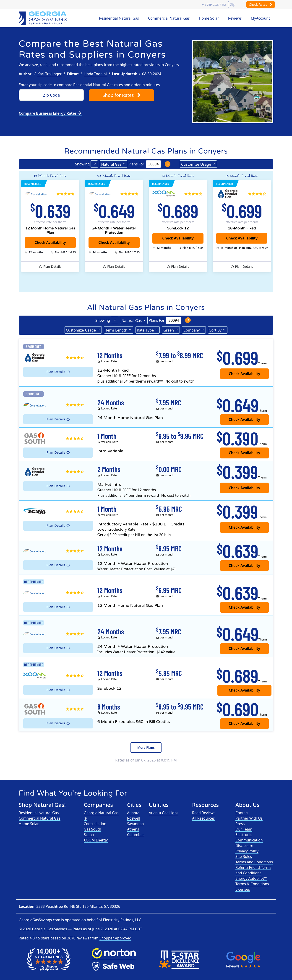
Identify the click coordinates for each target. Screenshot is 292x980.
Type (145, 330)
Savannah (136, 824)
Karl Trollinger (50, 74)
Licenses (243, 889)
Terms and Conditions (254, 862)
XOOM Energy (96, 840)
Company (192, 330)
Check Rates (261, 4)
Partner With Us (249, 818)
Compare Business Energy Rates (50, 113)
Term (116, 330)
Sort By (216, 330)
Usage (196, 164)
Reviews (235, 18)
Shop (121, 95)
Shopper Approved (115, 938)
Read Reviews (204, 813)
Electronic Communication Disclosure (249, 840)
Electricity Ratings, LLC (122, 920)
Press (240, 824)
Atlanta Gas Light (163, 813)
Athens (133, 829)
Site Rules (244, 857)
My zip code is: (214, 5)
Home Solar (209, 18)
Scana (89, 835)
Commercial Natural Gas (169, 18)
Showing (82, 164)
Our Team (244, 829)
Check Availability (178, 238)
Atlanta (133, 813)
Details (52, 267)
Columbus (136, 835)
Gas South (92, 829)
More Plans (146, 747)
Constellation (95, 824)
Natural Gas (111, 164)
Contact (242, 813)
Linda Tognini (95, 74)
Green (169, 330)
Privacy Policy (247, 851)
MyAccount (261, 18)
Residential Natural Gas (119, 18)
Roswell (134, 818)
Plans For (136, 164)
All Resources (203, 818)
